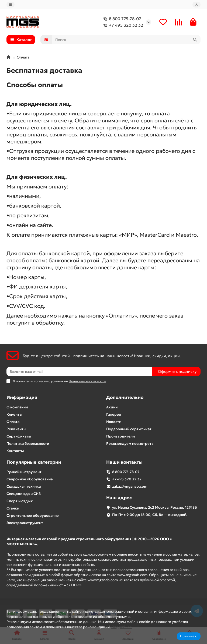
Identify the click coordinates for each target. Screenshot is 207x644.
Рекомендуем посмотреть (130, 444)
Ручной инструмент (24, 472)
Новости (114, 422)
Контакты (15, 451)
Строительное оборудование (33, 516)
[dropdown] (11, 5)
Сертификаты (19, 436)
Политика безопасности (28, 444)
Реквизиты (16, 429)
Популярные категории (34, 462)
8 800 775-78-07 (121, 19)
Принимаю (189, 636)
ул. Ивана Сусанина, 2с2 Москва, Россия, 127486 (155, 507)
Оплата (13, 422)
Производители (120, 436)
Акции (112, 407)
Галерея (114, 414)
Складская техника (24, 486)
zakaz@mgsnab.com (130, 486)
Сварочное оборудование (30, 479)
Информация (22, 397)
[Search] (126, 40)
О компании (17, 407)
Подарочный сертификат (129, 429)
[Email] (79, 371)
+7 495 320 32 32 (122, 25)
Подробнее (122, 627)
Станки (13, 508)
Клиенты (14, 414)
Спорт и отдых (20, 501)
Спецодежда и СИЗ (24, 494)
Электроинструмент (25, 523)
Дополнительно (125, 397)
